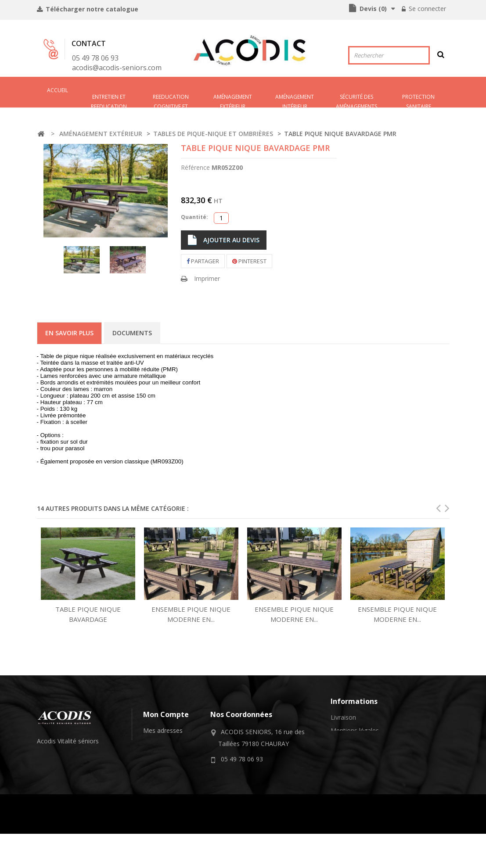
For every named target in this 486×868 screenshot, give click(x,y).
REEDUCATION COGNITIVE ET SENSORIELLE (171, 100)
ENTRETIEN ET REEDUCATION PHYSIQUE (109, 100)
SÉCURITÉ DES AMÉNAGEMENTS (356, 100)
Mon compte (166, 714)
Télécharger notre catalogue (91, 9)
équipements (60, 770)
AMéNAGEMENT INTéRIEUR (295, 100)
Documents (132, 333)
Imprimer (207, 278)
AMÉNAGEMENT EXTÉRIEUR (233, 100)
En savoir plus (69, 333)
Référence (195, 167)
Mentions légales (355, 730)
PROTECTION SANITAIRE (418, 100)
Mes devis (157, 766)
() (372, 9)
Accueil (58, 90)
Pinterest (249, 261)
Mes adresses (163, 730)
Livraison (343, 717)
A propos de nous (356, 766)
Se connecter (427, 9)
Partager (203, 261)
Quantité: (194, 217)
